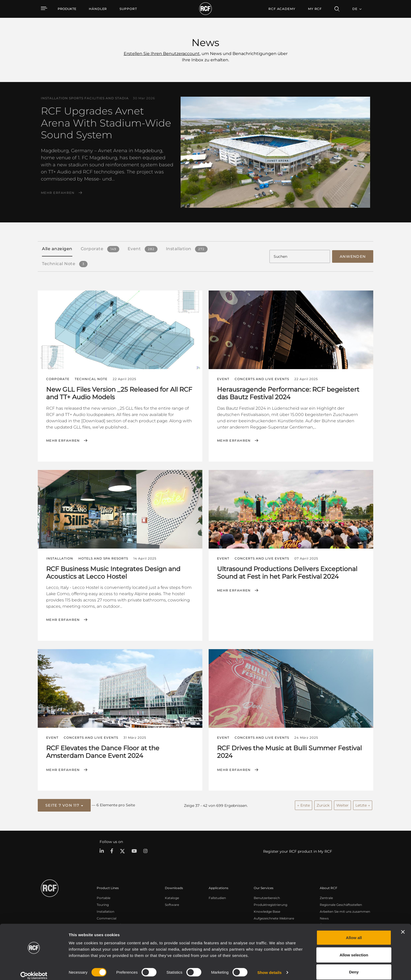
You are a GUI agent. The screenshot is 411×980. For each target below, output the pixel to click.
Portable (104, 897)
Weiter (342, 805)
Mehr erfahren (58, 193)
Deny (354, 966)
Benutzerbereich (267, 897)
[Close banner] (403, 926)
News (324, 918)
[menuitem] (98, 9)
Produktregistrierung (271, 904)
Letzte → (363, 805)
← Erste (304, 805)
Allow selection (354, 949)
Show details (270, 967)
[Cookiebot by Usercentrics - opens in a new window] (34, 970)
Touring (103, 904)
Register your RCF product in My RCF (298, 851)
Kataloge (172, 897)
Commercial (107, 918)
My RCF (315, 9)
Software (172, 904)
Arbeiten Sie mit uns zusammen (345, 911)
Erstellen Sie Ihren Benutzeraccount (162, 54)
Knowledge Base (267, 911)
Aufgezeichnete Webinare (274, 918)
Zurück (323, 805)
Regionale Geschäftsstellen (341, 904)
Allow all (354, 932)
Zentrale (326, 897)
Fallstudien (217, 897)
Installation (106, 911)
